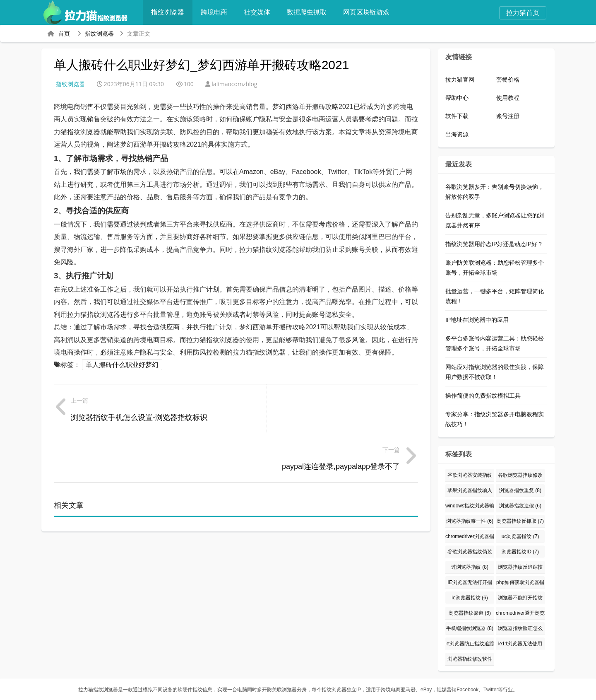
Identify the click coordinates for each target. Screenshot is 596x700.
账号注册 (508, 116)
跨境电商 (218, 12)
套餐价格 (508, 80)
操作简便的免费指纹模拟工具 (483, 396)
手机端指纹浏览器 (470, 628)
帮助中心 (457, 98)
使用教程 (508, 98)
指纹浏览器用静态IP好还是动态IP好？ (494, 244)
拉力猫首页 (523, 13)
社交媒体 (261, 12)
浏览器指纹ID (520, 552)
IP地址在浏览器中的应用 (477, 320)
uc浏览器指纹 (520, 536)
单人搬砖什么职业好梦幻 (122, 365)
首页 (64, 34)
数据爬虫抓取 (310, 12)
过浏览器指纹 (470, 567)
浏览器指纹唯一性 (470, 521)
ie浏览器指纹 (470, 598)
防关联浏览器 (282, 690)
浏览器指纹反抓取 (520, 521)
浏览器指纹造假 (520, 506)
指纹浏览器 (171, 12)
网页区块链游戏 (370, 12)
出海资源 (457, 134)
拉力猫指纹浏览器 (98, 690)
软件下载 (457, 116)
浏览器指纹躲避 (470, 613)
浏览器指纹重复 (520, 490)
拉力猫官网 (460, 80)
